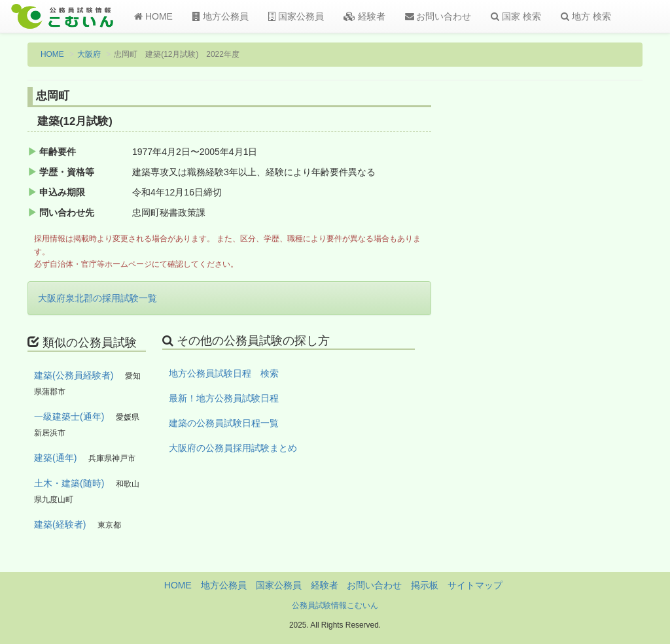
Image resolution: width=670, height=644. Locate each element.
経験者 (364, 16)
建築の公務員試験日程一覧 (224, 423)
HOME (153, 16)
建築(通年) (55, 458)
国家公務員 (296, 16)
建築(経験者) (60, 524)
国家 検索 (516, 16)
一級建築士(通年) (69, 416)
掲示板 (425, 585)
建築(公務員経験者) (74, 375)
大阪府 (89, 54)
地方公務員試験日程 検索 (224, 373)
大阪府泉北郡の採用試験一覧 (97, 298)
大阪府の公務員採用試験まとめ (233, 448)
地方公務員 (220, 16)
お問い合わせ (438, 16)
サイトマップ (475, 585)
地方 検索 (586, 16)
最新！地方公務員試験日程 (224, 398)
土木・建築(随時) (69, 483)
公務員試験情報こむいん (335, 605)
